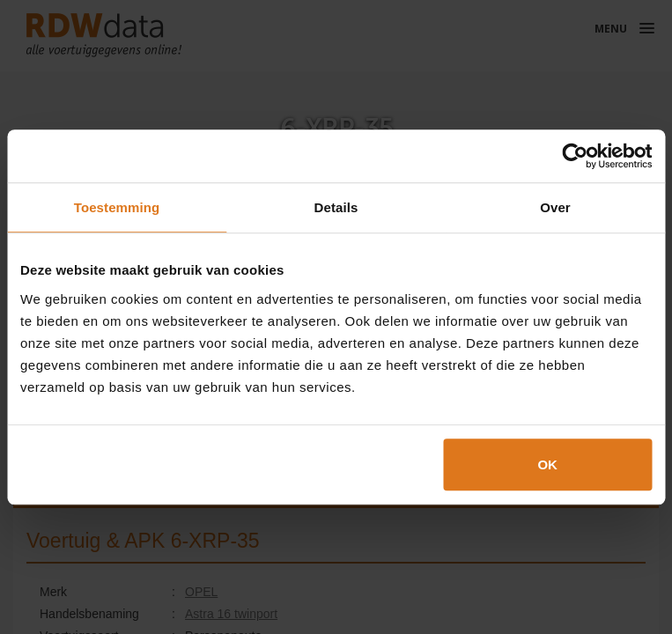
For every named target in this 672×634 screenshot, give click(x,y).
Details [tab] (336, 207)
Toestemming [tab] (117, 207)
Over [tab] (555, 207)
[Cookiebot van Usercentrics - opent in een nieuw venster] (575, 156)
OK (547, 464)
